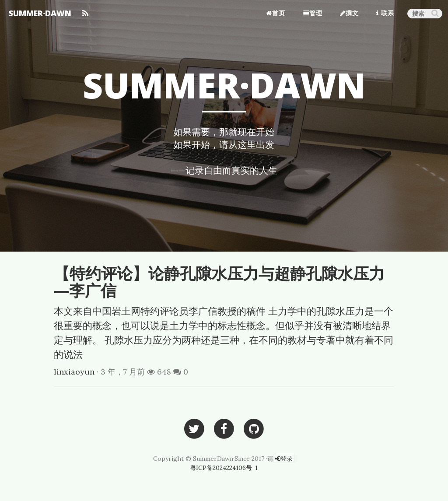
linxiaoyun (74, 372)
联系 (385, 13)
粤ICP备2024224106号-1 (224, 468)
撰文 (349, 13)
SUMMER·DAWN (40, 13)
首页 (276, 13)
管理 (313, 13)
